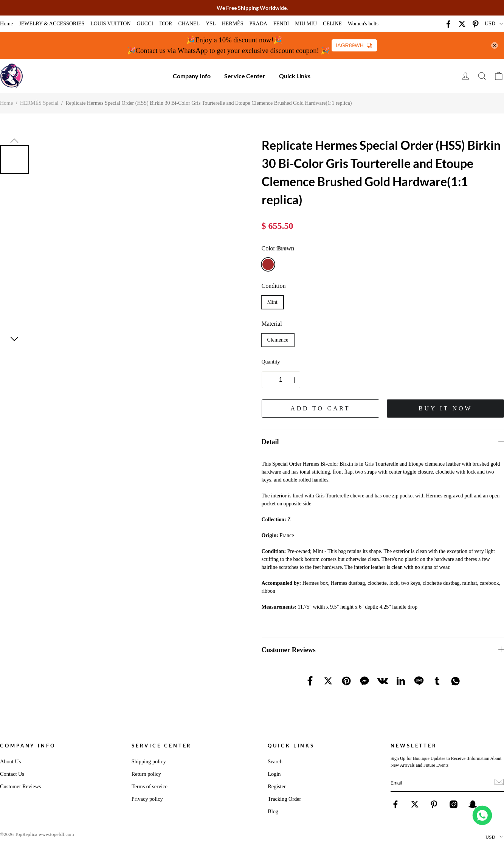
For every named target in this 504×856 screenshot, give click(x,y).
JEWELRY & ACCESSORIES (52, 24)
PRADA (258, 24)
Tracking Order (284, 799)
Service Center (245, 76)
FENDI (281, 24)
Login (274, 774)
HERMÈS (233, 24)
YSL (211, 24)
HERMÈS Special (39, 103)
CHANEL (189, 24)
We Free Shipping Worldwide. (252, 8)
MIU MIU (306, 24)
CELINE (332, 24)
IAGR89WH (354, 45)
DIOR (166, 24)
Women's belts (363, 24)
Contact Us (12, 774)
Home (6, 24)
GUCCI (145, 24)
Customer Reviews (20, 786)
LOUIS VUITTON (110, 24)
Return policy (146, 774)
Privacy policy (147, 799)
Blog (273, 811)
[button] (14, 141)
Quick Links (295, 76)
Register (277, 786)
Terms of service (150, 786)
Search (275, 761)
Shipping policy (149, 761)
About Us (10, 761)
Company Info (192, 76)
